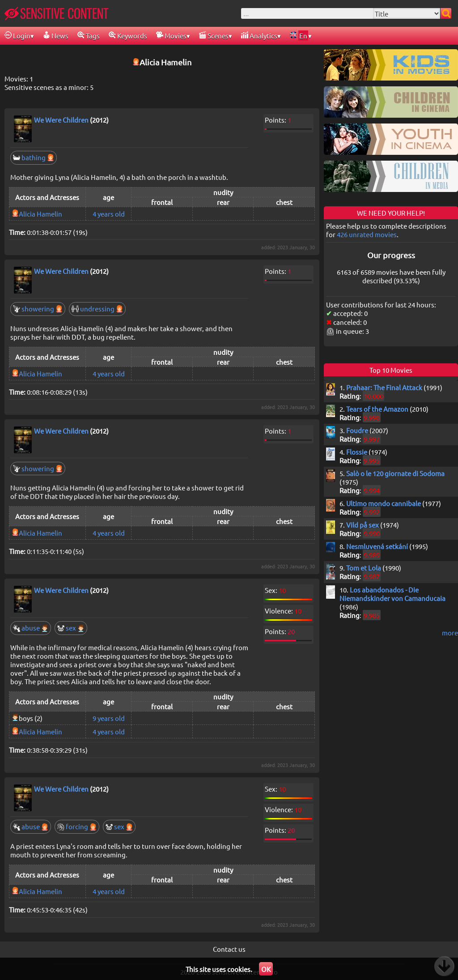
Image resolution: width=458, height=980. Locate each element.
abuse (31, 628)
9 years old (109, 718)
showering (38, 309)
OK (266, 969)
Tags (89, 36)
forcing (77, 826)
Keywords (128, 36)
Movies (171, 36)
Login (17, 36)
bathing (34, 157)
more (450, 633)
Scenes (214, 36)
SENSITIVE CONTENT (57, 13)
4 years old (109, 214)
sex (71, 628)
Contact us (229, 949)
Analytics (259, 36)
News (56, 36)
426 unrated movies (367, 234)
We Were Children (61, 120)
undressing (97, 309)
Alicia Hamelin (40, 214)
